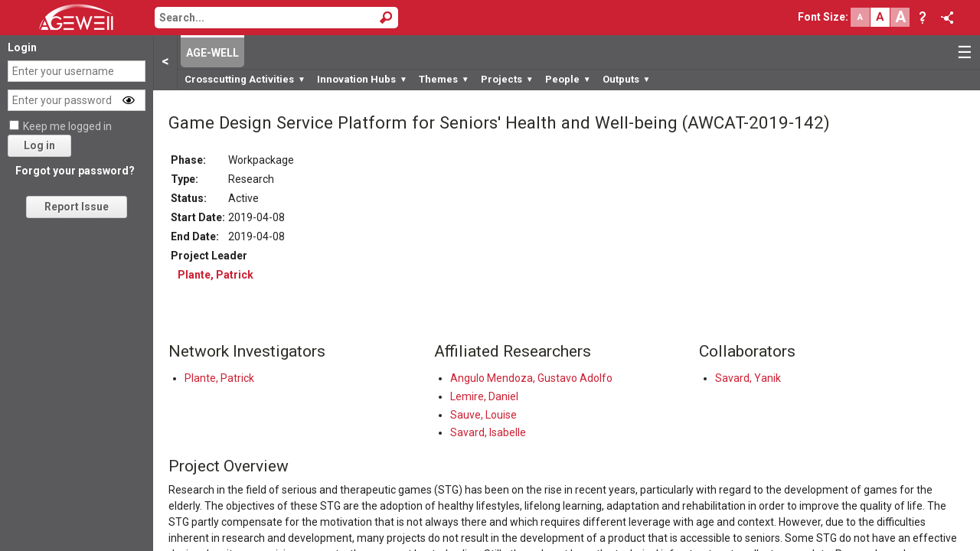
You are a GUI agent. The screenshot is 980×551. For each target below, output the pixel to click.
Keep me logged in (67, 126)
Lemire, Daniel (484, 396)
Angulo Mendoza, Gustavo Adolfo (531, 378)
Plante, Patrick (216, 275)
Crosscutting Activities (245, 79)
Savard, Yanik (748, 378)
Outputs (627, 79)
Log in (39, 145)
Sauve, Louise (483, 415)
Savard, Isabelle (488, 432)
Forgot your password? (75, 171)
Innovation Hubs (362, 79)
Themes (444, 79)
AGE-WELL (212, 53)
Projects (507, 79)
